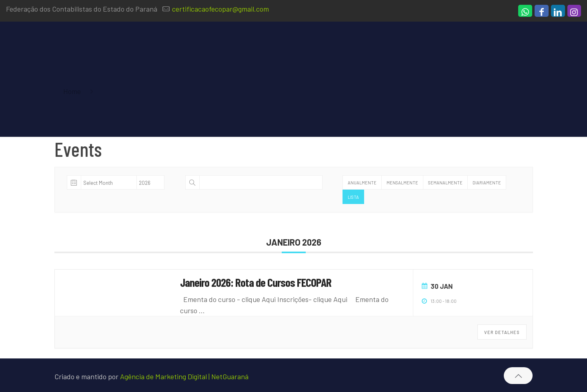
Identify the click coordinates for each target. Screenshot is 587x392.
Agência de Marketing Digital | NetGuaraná (184, 376)
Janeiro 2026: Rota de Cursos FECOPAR (256, 282)
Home (72, 91)
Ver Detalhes (502, 332)
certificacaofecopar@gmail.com (220, 9)
